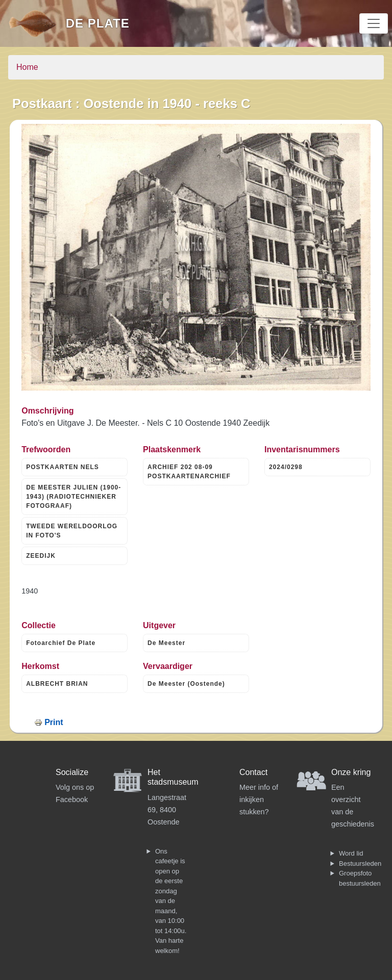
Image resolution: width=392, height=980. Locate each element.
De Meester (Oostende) (186, 684)
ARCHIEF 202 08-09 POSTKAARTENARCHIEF (189, 472)
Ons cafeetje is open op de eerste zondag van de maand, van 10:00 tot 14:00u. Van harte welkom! (171, 901)
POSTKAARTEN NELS (63, 467)
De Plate (98, 23)
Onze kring (351, 772)
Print (54, 722)
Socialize (72, 772)
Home (27, 67)
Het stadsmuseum (173, 777)
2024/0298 (286, 467)
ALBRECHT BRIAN (57, 684)
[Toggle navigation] (374, 23)
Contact (253, 772)
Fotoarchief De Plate (61, 643)
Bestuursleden (360, 863)
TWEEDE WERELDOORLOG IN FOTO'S (72, 531)
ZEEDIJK (41, 556)
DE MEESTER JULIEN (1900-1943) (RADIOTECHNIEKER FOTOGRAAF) (73, 497)
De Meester (166, 643)
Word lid (351, 853)
